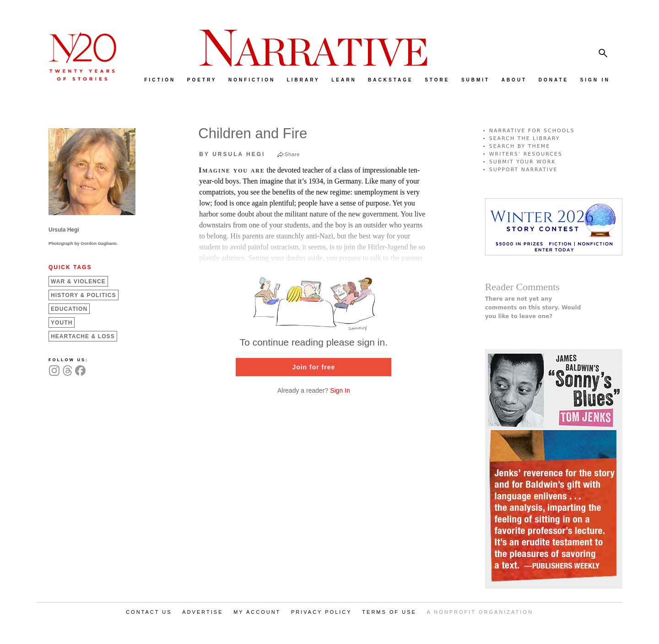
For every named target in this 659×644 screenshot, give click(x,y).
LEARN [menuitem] (344, 80)
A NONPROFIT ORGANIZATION (480, 612)
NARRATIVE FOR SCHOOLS (532, 131)
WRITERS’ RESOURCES (526, 154)
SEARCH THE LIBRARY (525, 138)
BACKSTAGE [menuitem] (391, 80)
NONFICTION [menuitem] (252, 80)
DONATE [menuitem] (554, 80)
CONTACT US (149, 612)
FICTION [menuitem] (160, 80)
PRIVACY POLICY (321, 612)
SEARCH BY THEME (520, 146)
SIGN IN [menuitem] (595, 80)
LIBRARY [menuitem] (303, 80)
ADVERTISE (203, 612)
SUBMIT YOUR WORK (523, 162)
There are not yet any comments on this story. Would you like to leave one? (533, 308)
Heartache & (83, 336)
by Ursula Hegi (232, 154)
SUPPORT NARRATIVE (524, 170)
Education (69, 309)
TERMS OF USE (389, 612)
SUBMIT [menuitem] (475, 80)
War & (78, 281)
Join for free (313, 367)
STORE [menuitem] (437, 80)
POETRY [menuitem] (202, 80)
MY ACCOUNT (257, 612)
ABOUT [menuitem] (514, 80)
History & (84, 295)
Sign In (340, 390)
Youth (62, 323)
